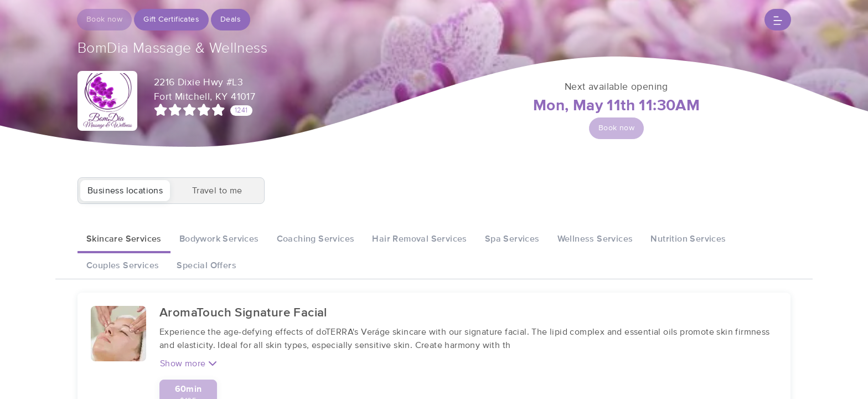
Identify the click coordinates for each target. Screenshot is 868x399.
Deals (231, 19)
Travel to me (217, 191)
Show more (188, 363)
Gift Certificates (171, 19)
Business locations (125, 191)
